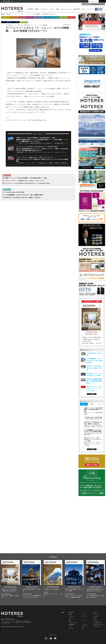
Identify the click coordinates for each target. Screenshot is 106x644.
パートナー (90, 9)
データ (30, 17)
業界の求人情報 (7, 1)
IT (47, 17)
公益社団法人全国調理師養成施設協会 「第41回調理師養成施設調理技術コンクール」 (94, 381)
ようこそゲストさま (94, 1)
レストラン (13, 17)
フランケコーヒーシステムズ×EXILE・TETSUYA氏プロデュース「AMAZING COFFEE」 (37, 147)
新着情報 (95, 612)
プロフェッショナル (66, 9)
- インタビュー (72, 616)
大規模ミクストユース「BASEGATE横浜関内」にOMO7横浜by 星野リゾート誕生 (36, 138)
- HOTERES (71, 612)
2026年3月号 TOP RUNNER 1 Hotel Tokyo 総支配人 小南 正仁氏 (23, 198)
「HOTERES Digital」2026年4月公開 (14, 192)
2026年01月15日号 (53, 587)
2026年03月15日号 (10, 587)
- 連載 (70, 620)
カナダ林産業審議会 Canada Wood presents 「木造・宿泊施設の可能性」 (24, 195)
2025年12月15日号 (74, 587)
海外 (72, 17)
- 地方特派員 (71, 624)
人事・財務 (55, 17)
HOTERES (30, 9)
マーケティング (38, 17)
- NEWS (70, 614)
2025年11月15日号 (96, 587)
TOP (4, 14)
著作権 (95, 618)
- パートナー (71, 628)
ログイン (102, 1)
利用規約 (95, 620)
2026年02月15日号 (32, 587)
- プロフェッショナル (73, 622)
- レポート (71, 618)
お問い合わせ (96, 614)
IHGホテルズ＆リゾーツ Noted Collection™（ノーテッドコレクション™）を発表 (94, 389)
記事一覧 (8, 14)
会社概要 (95, 616)
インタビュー (44, 9)
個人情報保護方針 (97, 622)
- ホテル (70, 626)
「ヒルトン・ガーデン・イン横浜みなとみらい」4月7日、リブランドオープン (35, 157)
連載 (58, 9)
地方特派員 (76, 9)
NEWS (37, 9)
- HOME (62, 612)
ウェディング (22, 17)
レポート (52, 9)
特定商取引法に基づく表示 (99, 624)
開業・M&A (63, 17)
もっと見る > (92, 394)
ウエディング (85, 616)
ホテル (83, 9)
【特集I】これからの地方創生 (51, 589)
